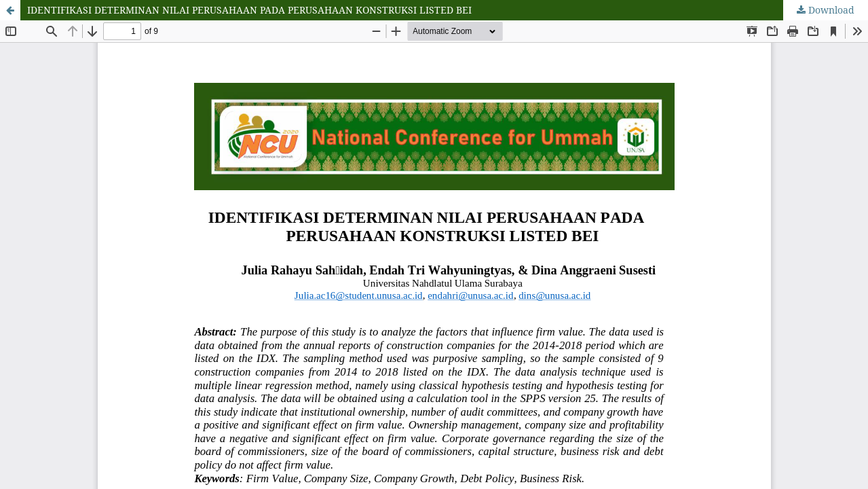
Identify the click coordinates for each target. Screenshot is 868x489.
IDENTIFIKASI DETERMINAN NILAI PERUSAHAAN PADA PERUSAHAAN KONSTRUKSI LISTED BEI (249, 10)
